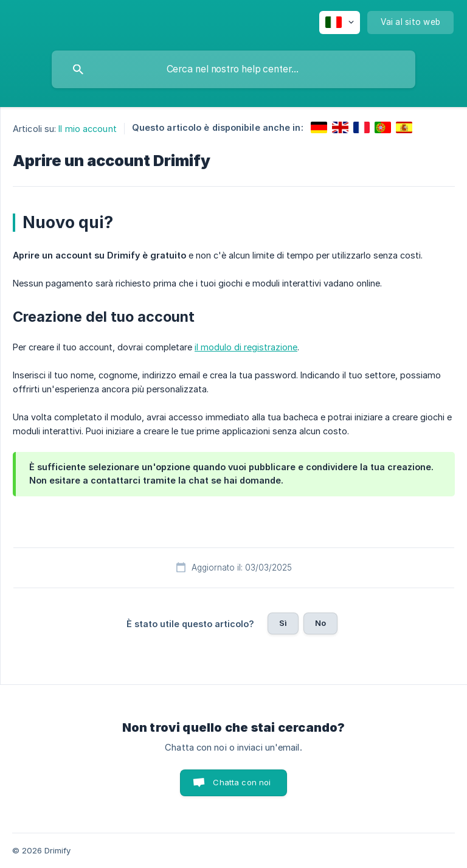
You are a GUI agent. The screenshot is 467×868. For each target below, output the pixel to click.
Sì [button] (283, 623)
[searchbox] (233, 69)
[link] (319, 127)
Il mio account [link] (87, 129)
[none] (340, 23)
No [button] (320, 623)
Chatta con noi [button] (242, 782)
